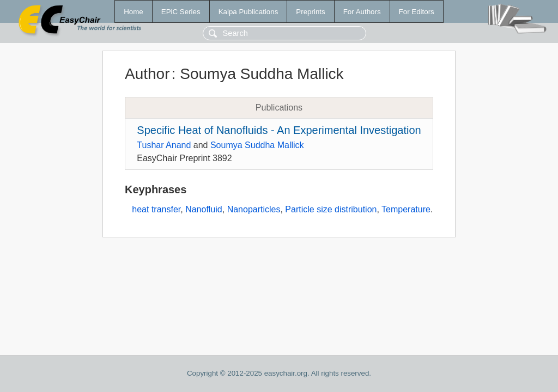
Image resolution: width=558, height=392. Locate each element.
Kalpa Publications (248, 12)
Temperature (406, 209)
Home (134, 12)
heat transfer (156, 209)
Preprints (310, 12)
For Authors (362, 12)
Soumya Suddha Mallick (257, 145)
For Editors (417, 12)
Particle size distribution (331, 209)
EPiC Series (181, 12)
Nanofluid (204, 209)
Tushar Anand (164, 145)
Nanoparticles (254, 209)
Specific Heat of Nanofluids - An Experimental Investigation (279, 130)
